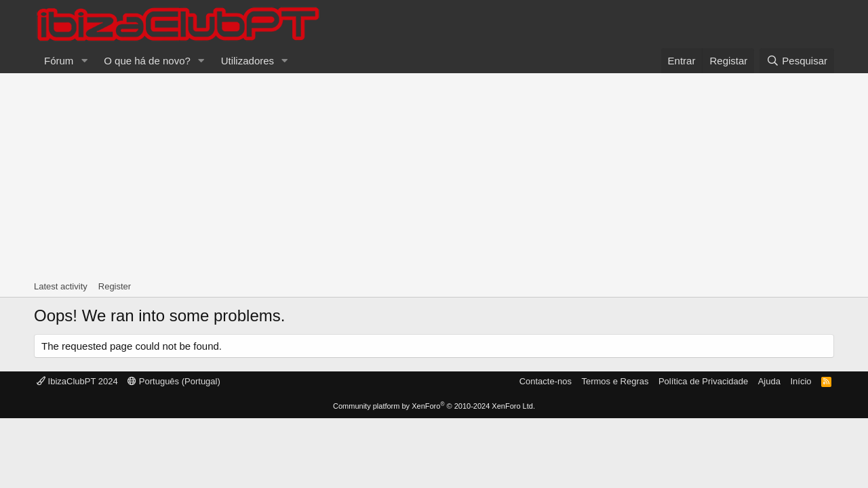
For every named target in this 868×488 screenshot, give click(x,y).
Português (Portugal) (174, 381)
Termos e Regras (615, 381)
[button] (84, 61)
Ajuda (769, 381)
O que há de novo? (147, 61)
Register (115, 286)
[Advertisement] (434, 175)
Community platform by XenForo (434, 406)
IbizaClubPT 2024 (77, 381)
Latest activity (61, 286)
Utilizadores (248, 61)
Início (801, 381)
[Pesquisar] (797, 61)
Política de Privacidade (703, 381)
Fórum (59, 61)
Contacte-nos (546, 381)
